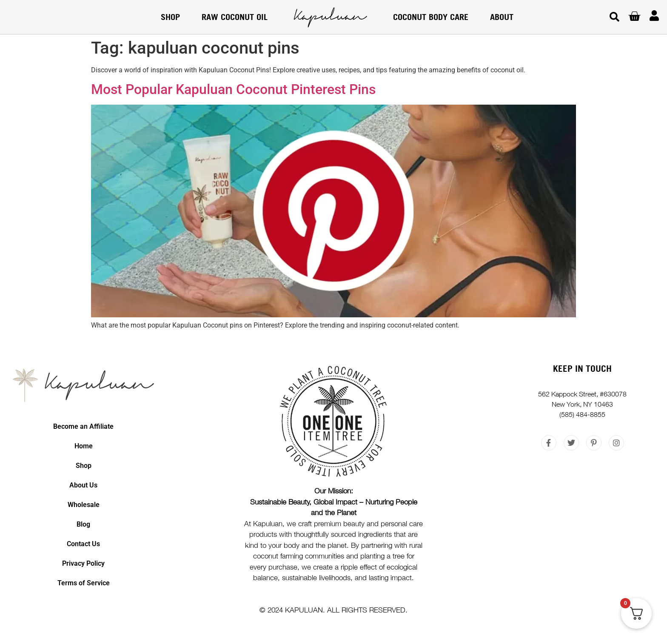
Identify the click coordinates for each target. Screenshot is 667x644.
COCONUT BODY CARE (431, 17)
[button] (614, 17)
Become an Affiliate (83, 426)
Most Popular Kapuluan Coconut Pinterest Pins (233, 89)
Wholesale (84, 505)
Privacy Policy (83, 563)
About (502, 17)
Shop (170, 17)
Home (84, 446)
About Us (83, 485)
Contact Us (83, 544)
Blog (83, 524)
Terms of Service (84, 583)
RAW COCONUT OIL (235, 17)
